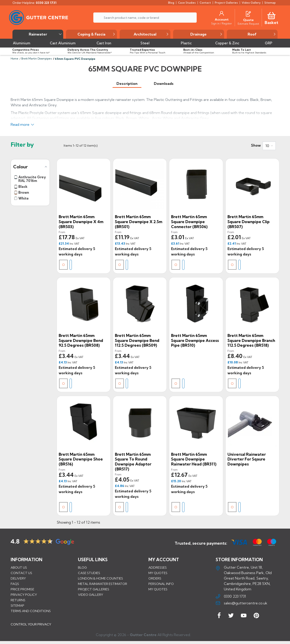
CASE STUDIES (89, 573)
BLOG (82, 568)
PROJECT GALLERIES (94, 589)
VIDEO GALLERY (91, 595)
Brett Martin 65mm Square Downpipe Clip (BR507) (249, 222)
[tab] (127, 84)
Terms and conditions (31, 611)
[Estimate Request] (248, 24)
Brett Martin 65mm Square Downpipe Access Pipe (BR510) (195, 340)
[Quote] (248, 20)
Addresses (158, 568)
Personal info (161, 584)
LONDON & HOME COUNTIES (100, 578)
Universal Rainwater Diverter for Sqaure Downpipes (247, 459)
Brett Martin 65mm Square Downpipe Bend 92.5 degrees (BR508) (81, 340)
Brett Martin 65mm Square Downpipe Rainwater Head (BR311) (194, 459)
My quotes (158, 573)
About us (19, 568)
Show (256, 145)
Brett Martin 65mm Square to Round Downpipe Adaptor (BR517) (133, 462)
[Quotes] (248, 13)
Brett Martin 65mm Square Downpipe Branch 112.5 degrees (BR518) (251, 340)
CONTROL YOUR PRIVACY (31, 626)
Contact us (21, 573)
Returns (18, 600)
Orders (155, 578)
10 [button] (267, 146)
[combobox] (269, 146)
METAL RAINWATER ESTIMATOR (103, 584)
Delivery (18, 578)
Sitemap (17, 606)
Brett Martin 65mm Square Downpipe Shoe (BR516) (81, 459)
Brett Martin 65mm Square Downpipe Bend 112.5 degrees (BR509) (137, 340)
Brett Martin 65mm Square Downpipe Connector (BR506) (189, 222)
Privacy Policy (24, 595)
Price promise (22, 589)
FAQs (15, 584)
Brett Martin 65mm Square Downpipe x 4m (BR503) (81, 222)
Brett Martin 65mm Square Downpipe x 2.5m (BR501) (139, 222)
